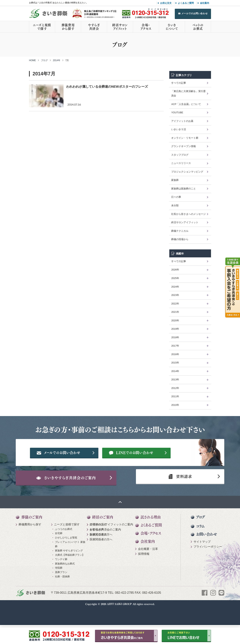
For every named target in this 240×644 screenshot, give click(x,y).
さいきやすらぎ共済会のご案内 (74, 493)
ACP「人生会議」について (186, 104)
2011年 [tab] (175, 396)
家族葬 (175, 180)
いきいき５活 (179, 129)
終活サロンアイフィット (120, 27)
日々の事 (176, 197)
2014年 (57, 60)
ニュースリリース (181, 163)
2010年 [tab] (175, 405)
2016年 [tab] (175, 354)
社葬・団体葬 (62, 595)
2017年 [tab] (175, 346)
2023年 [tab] (175, 295)
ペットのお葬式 (198, 27)
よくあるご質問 (186, 3)
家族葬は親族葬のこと (184, 189)
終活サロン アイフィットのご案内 (111, 543)
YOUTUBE (177, 112)
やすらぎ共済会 (94, 27)
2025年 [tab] (175, 278)
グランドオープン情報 (184, 146)
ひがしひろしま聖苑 (66, 556)
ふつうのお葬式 (64, 547)
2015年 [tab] (175, 363)
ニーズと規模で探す (42, 27)
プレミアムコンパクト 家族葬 (70, 563)
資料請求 (179, 493)
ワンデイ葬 (61, 578)
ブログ (44, 60)
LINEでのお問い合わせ (144, 465)
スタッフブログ (180, 155)
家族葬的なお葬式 (65, 582)
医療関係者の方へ (101, 553)
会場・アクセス (146, 27)
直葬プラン (61, 591)
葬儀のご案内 (32, 536)
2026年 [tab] (175, 270)
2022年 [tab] (175, 304)
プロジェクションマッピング (187, 172)
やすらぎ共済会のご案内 (105, 548)
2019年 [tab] (175, 329)
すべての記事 (179, 83)
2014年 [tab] (175, 371)
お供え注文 (166, 3)
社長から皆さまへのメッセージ (188, 214)
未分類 (175, 205)
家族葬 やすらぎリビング (69, 569)
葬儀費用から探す (68, 27)
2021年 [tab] (175, 312)
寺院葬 (59, 586)
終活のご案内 (103, 536)
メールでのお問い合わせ (195, 13)
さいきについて (172, 27)
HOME (32, 60)
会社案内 (205, 3)
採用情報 (144, 572)
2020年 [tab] (175, 320)
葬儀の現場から (180, 239)
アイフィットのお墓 (182, 121)
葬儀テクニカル (180, 231)
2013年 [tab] (175, 380)
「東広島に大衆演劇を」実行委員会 (188, 93)
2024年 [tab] (175, 287)
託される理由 (151, 536)
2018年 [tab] (175, 337)
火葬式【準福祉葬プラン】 (70, 573)
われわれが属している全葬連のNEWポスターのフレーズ (107, 87)
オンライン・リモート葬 (185, 138)
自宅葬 (59, 552)
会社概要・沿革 (148, 567)
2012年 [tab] (175, 388)
